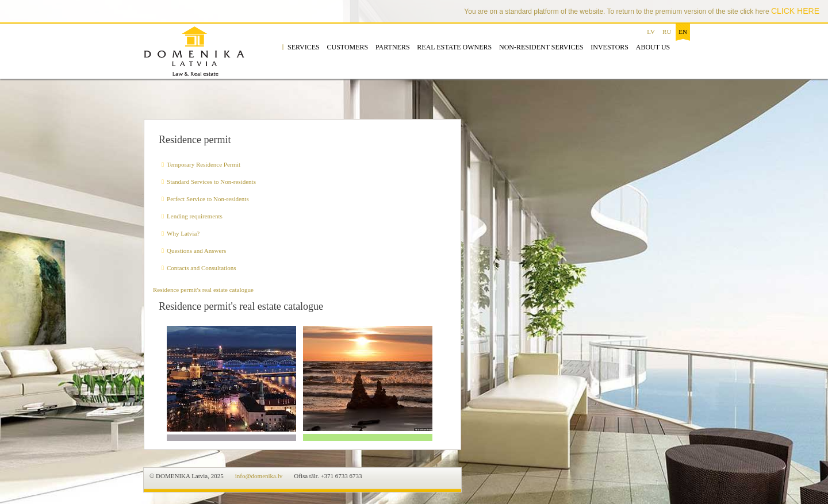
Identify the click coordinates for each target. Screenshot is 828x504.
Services (304, 47)
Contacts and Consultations (201, 268)
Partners (393, 47)
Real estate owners (454, 47)
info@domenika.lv (259, 476)
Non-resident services (541, 47)
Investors (609, 47)
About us (653, 47)
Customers (347, 47)
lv (651, 32)
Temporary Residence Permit (204, 164)
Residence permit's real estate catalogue (203, 290)
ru (667, 32)
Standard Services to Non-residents (211, 182)
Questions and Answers (196, 251)
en (683, 32)
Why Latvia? (183, 233)
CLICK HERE (795, 11)
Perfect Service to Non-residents (208, 199)
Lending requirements (195, 216)
